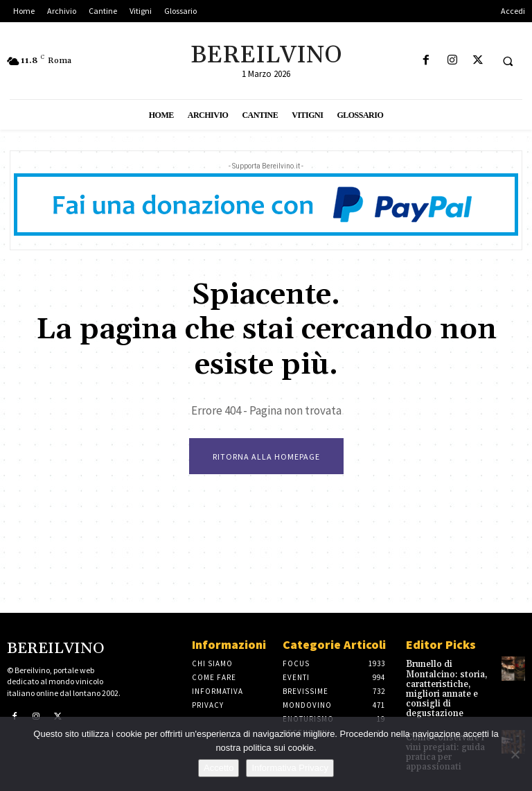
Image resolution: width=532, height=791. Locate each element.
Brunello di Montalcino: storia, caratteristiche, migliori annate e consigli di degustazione (443, 687)
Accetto (219, 768)
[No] (515, 754)
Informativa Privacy (290, 768)
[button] (508, 61)
